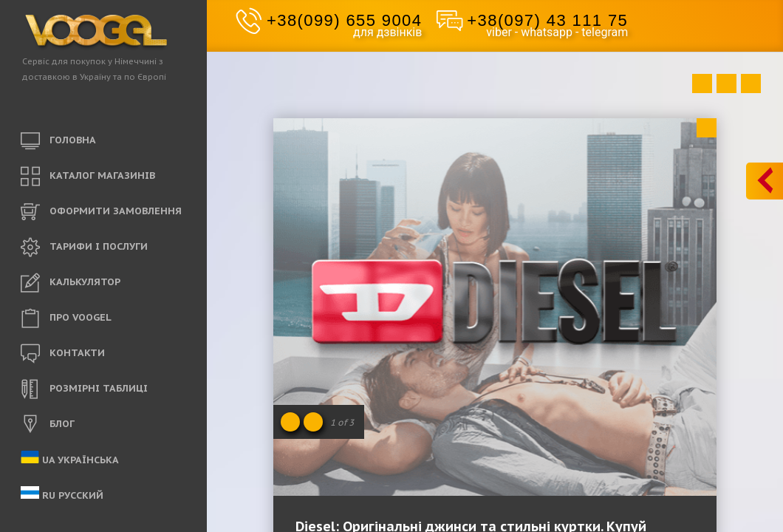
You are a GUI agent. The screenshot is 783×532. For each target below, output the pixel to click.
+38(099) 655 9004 (344, 20)
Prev (702, 83)
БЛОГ (48, 425)
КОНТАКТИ (63, 354)
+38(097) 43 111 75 (547, 20)
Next (751, 83)
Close (707, 128)
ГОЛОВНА (58, 141)
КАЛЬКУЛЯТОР (71, 283)
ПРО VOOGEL (66, 318)
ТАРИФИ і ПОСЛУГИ (84, 248)
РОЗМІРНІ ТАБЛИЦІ (84, 389)
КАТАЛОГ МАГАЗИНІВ (88, 177)
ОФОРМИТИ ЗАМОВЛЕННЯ (101, 212)
